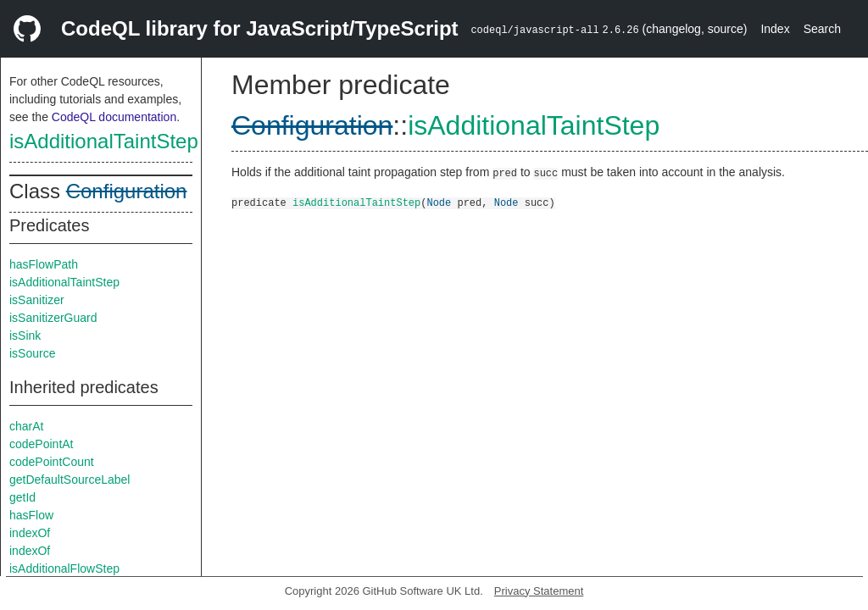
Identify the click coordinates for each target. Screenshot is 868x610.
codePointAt (42, 444)
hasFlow (31, 515)
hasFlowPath (44, 264)
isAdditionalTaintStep (104, 141)
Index (775, 29)
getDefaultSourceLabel (70, 480)
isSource (32, 353)
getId (22, 497)
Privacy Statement (539, 591)
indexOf (30, 533)
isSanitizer (37, 300)
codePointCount (52, 462)
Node (439, 202)
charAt (26, 426)
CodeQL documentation (114, 117)
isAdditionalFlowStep (64, 568)
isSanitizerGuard (53, 318)
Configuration (127, 191)
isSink (25, 335)
